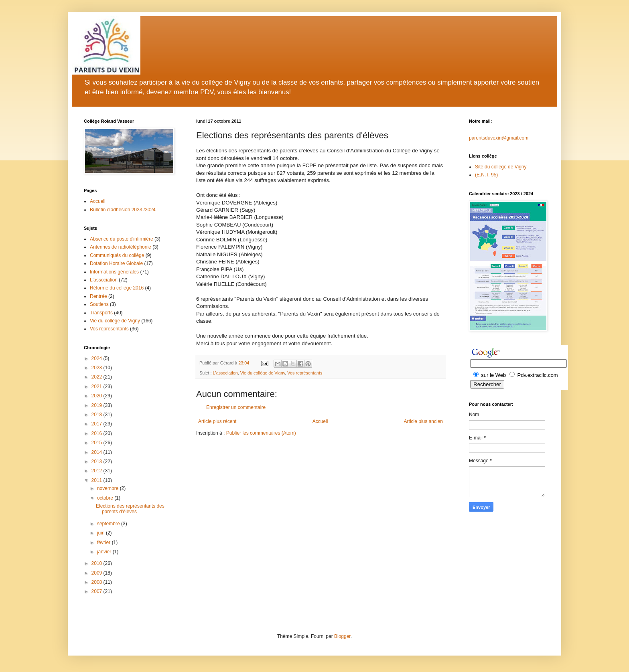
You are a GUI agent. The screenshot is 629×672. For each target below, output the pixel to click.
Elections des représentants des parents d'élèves (130, 509)
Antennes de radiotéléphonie (121, 247)
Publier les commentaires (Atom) (261, 433)
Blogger (342, 636)
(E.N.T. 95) (486, 175)
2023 (97, 368)
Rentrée (98, 296)
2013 (97, 461)
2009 (97, 573)
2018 (97, 415)
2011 (97, 480)
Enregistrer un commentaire (236, 407)
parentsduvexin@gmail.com (499, 138)
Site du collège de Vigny (501, 167)
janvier (105, 552)
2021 (97, 387)
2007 (97, 591)
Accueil (320, 421)
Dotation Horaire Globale (116, 263)
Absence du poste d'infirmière (122, 239)
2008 (97, 582)
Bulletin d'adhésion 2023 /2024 (123, 210)
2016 (97, 433)
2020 (97, 396)
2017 (97, 424)
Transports (101, 313)
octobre (106, 498)
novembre (109, 488)
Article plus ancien (423, 421)
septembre (109, 524)
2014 (97, 452)
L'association (225, 373)
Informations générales (114, 272)
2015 (97, 443)
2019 (97, 405)
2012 (97, 471)
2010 (97, 563)
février (104, 542)
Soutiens (99, 304)
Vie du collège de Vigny (263, 373)
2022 (97, 377)
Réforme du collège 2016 (117, 288)
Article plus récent (217, 421)
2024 (97, 358)
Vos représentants (305, 373)
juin (101, 533)
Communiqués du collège (117, 255)
